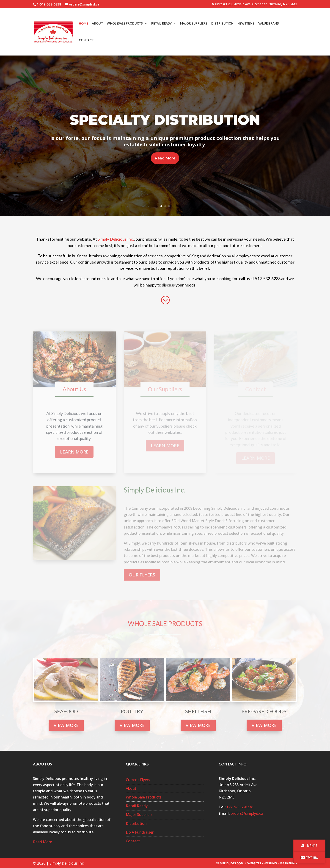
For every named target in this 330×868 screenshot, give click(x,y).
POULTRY (132, 711)
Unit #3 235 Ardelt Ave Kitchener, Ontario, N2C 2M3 (255, 4)
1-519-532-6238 (240, 807)
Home (83, 24)
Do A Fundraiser (140, 832)
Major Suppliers (194, 24)
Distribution (222, 24)
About (97, 24)
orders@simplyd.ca (247, 813)
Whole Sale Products (144, 797)
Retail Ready (161, 24)
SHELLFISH (198, 711)
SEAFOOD (66, 711)
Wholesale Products (125, 24)
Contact (86, 40)
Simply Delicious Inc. (116, 239)
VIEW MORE (66, 725)
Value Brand (269, 24)
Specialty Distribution (165, 130)
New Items (246, 24)
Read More (165, 169)
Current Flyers (138, 780)
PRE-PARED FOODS (264, 711)
